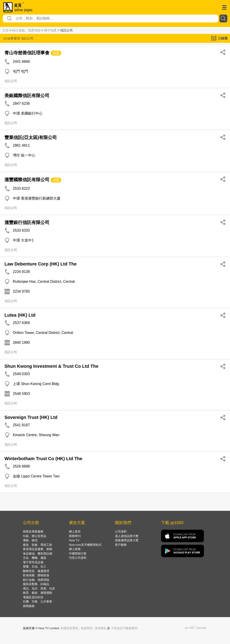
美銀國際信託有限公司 (27, 96)
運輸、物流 (30, 540)
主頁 (5, 30)
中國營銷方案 (78, 554)
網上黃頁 (75, 532)
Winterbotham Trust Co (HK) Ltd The (43, 459)
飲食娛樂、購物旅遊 (36, 575)
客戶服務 (121, 545)
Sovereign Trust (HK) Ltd (31, 417)
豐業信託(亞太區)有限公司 (31, 137)
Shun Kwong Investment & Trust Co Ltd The (51, 366)
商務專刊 (75, 536)
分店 (56, 53)
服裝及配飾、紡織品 (36, 584)
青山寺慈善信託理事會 (27, 53)
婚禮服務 (29, 606)
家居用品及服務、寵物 (38, 549)
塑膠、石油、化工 (35, 567)
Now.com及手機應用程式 (85, 545)
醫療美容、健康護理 (36, 571)
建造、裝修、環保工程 (38, 545)
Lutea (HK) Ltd (20, 315)
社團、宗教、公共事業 (38, 602)
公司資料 (121, 532)
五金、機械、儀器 (35, 558)
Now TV (74, 540)
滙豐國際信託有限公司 (27, 180)
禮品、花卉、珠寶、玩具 (39, 589)
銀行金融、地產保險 (26, 30)
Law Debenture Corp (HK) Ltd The (41, 264)
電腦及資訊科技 (33, 597)
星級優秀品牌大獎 (127, 540)
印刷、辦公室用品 (35, 536)
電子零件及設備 (33, 562)
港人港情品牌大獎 (127, 536)
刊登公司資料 (78, 558)
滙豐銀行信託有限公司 (27, 222)
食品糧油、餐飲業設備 (38, 554)
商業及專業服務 (33, 532)
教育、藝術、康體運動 (38, 593)
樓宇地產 (50, 30)
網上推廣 (75, 549)
